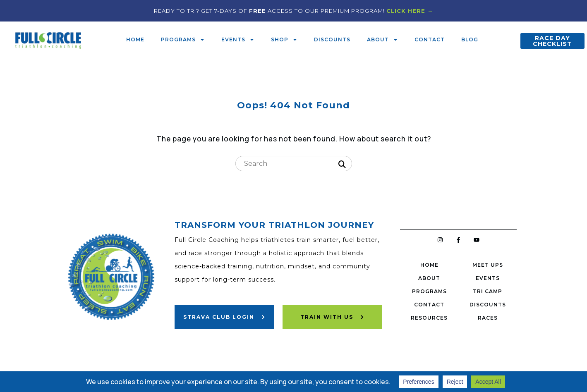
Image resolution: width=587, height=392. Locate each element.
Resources (429, 318)
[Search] (342, 165)
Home (135, 39)
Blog (470, 39)
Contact (430, 39)
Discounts (332, 39)
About (382, 40)
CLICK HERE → (410, 11)
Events (238, 40)
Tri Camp (488, 291)
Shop (284, 40)
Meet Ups (488, 265)
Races (488, 318)
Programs (183, 40)
